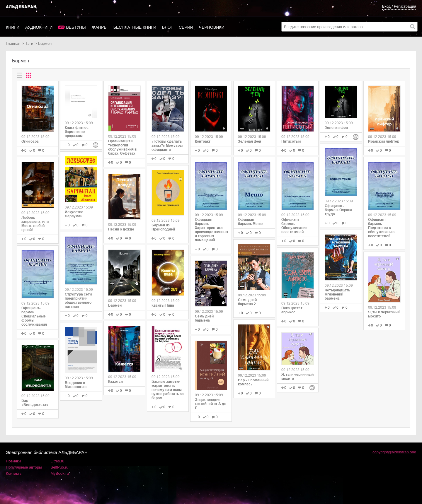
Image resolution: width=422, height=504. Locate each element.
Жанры (100, 27)
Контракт (203, 141)
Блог (167, 27)
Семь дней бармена (204, 318)
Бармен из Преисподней (163, 227)
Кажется (115, 382)
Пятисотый (291, 141)
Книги (13, 27)
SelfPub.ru (60, 467)
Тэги (29, 43)
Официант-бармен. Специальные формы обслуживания (34, 316)
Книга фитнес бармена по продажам (77, 132)
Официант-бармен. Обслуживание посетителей (294, 226)
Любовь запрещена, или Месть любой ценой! (35, 224)
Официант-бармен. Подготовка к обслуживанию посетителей (381, 228)
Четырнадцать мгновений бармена (337, 294)
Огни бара (30, 141)
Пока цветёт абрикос (292, 310)
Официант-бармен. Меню (250, 222)
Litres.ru (58, 461)
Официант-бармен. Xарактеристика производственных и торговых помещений (211, 230)
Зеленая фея (250, 141)
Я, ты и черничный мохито (297, 377)
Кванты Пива (163, 305)
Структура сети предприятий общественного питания (78, 300)
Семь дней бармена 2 (247, 302)
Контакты (14, 473)
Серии (186, 27)
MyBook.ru (60, 473)
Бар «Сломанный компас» (253, 382)
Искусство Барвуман (74, 214)
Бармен (115, 305)
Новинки (13, 461)
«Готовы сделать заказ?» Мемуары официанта (167, 146)
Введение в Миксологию (76, 385)
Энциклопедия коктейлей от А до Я (211, 404)
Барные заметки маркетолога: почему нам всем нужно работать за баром (168, 390)
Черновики (212, 27)
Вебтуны (76, 27)
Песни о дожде (121, 229)
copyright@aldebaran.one (394, 452)
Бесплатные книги (135, 27)
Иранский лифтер (384, 141)
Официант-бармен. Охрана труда (338, 210)
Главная (13, 43)
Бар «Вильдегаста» (35, 403)
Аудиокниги (39, 27)
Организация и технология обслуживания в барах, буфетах (122, 147)
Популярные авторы (24, 467)
